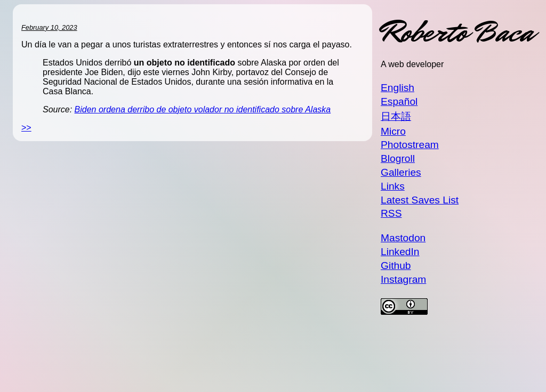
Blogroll (398, 158)
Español (399, 101)
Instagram (403, 279)
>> (26, 128)
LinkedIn (400, 252)
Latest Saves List (420, 200)
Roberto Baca (457, 32)
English (398, 88)
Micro (393, 131)
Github (396, 266)
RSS (391, 213)
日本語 (396, 116)
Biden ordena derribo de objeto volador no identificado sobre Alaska (203, 109)
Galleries (401, 172)
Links (393, 186)
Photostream (410, 145)
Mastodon (403, 238)
